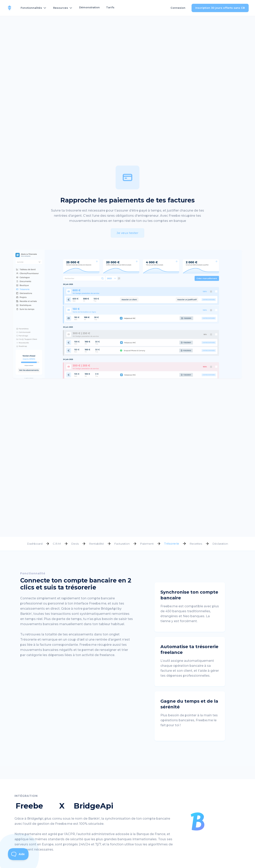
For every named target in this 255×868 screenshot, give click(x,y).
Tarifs (110, 7)
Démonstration (89, 7)
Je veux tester (127, 233)
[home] (10, 8)
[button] (34, 8)
